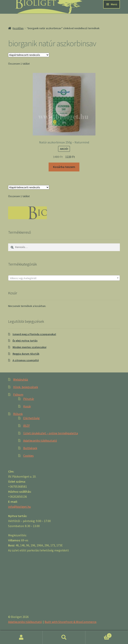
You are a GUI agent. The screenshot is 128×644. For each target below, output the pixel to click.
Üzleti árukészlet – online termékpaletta (51, 433)
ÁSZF (27, 426)
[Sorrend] (29, 55)
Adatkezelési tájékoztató (40, 440)
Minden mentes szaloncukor (30, 347)
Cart (99, 635)
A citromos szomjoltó (26, 360)
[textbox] (64, 278)
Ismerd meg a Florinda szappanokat (34, 334)
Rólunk (18, 414)
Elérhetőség (31, 418)
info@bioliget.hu (19, 507)
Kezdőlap (18, 28)
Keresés (64, 637)
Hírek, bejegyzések (26, 387)
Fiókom (18, 394)
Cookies (28, 456)
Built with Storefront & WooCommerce (70, 622)
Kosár (27, 406)
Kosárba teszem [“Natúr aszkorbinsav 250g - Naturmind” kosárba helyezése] (64, 167)
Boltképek (30, 448)
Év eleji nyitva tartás (25, 341)
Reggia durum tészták (26, 354)
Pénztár (29, 399)
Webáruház (21, 379)
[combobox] (64, 278)
